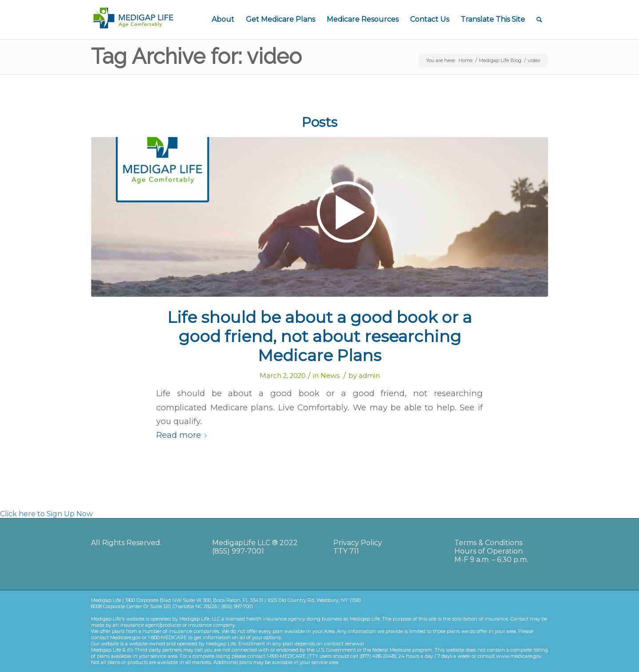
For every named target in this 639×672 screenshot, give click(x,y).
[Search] (539, 20)
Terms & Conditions (488, 543)
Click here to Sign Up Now (46, 514)
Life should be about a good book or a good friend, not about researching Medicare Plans (319, 336)
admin (369, 376)
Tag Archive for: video (196, 56)
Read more (183, 435)
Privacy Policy (358, 543)
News (330, 376)
